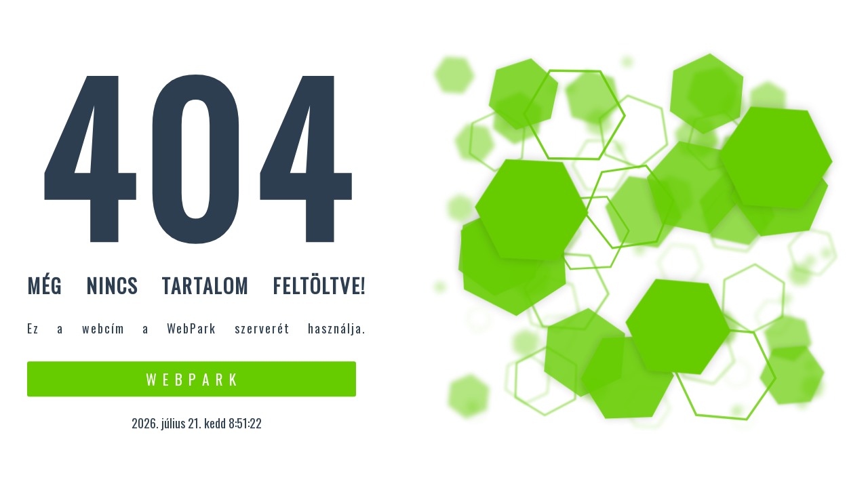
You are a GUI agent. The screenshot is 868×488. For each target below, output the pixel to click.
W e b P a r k (192, 379)
